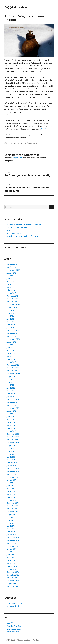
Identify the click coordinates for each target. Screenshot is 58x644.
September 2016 (13, 581)
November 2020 (13, 437)
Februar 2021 (12, 428)
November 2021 (13, 402)
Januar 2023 (11, 362)
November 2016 (13, 575)
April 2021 (11, 422)
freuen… (10, 230)
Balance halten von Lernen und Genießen (24, 225)
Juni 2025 (10, 279)
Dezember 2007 (13, 586)
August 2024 (12, 307)
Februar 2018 (12, 532)
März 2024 (11, 322)
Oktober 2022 (12, 371)
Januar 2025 (11, 293)
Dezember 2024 (13, 296)
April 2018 (11, 526)
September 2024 (13, 305)
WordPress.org (13, 632)
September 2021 (13, 408)
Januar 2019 (11, 500)
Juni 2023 (10, 348)
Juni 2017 (10, 555)
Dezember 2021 (13, 399)
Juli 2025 (10, 276)
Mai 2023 (10, 351)
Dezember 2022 (13, 365)
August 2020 (12, 445)
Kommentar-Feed (14, 629)
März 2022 (11, 391)
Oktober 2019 (12, 474)
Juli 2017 (10, 552)
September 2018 (13, 512)
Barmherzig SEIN (14, 233)
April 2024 (11, 319)
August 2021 (11, 411)
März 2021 (11, 425)
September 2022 (13, 374)
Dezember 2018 (13, 503)
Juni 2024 (10, 313)
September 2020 (13, 443)
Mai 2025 (10, 282)
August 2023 (12, 342)
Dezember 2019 (13, 468)
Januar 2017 (11, 569)
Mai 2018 (10, 523)
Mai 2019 (10, 489)
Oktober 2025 (12, 267)
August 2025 (12, 273)
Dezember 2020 (13, 434)
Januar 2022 (11, 397)
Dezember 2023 (13, 330)
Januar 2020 (12, 466)
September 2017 (13, 546)
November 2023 (13, 333)
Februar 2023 (12, 359)
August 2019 (11, 480)
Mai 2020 (10, 454)
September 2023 (13, 339)
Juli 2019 (10, 483)
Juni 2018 (10, 520)
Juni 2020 (10, 451)
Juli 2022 (10, 379)
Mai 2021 (10, 420)
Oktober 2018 (12, 509)
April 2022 (11, 388)
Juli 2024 (10, 310)
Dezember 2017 (13, 538)
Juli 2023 (10, 345)
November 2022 (13, 368)
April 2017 (11, 561)
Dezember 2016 (13, 572)
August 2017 (11, 549)
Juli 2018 (10, 517)
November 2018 (13, 506)
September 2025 (13, 270)
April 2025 (11, 284)
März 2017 (11, 563)
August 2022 (12, 376)
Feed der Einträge (14, 626)
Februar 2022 (12, 394)
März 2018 (11, 529)
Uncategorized (33, 143)
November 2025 (13, 264)
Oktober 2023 (12, 336)
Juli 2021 (10, 414)
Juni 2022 (10, 382)
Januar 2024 (11, 328)
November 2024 (13, 299)
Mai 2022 (10, 385)
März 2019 (11, 494)
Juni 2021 (10, 417)
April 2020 (11, 457)
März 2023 (11, 356)
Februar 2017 (12, 566)
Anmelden (11, 623)
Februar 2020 (12, 463)
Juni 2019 (10, 486)
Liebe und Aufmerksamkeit (18, 228)
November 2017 (13, 540)
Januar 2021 (11, 431)
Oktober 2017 (12, 543)
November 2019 (13, 471)
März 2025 (11, 287)
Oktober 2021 (12, 405)
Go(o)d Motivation (16, 7)
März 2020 (11, 460)
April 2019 (11, 491)
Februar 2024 (12, 325)
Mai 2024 (10, 316)
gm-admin (11, 143)
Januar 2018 (11, 535)
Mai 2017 (10, 558)
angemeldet (18, 158)
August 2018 (11, 515)
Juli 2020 (10, 448)
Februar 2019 (12, 497)
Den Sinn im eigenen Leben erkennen (22, 236)
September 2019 (13, 477)
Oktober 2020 (12, 440)
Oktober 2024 (12, 302)
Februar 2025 (12, 290)
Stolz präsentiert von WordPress (29, 640)
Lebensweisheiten (14, 603)
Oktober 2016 (12, 578)
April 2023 (11, 353)
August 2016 (11, 584)
